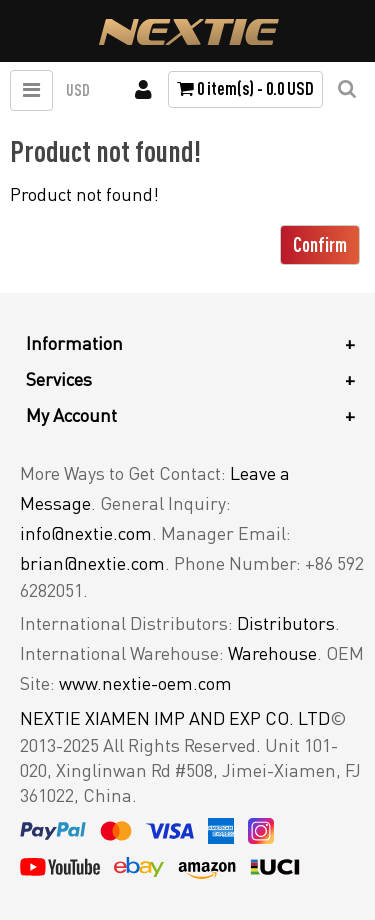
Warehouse (272, 653)
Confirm (320, 244)
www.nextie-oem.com (145, 683)
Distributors (286, 623)
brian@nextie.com (92, 563)
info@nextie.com (86, 533)
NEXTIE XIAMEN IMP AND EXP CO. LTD (175, 718)
